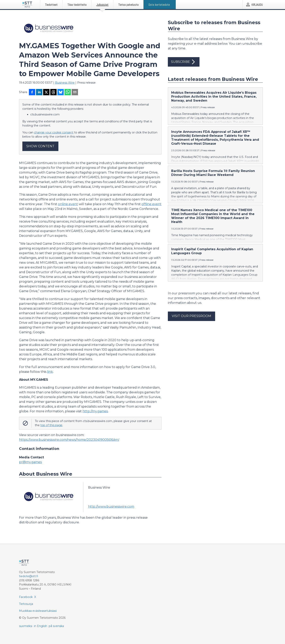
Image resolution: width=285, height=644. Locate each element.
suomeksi (26, 626)
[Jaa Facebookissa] (32, 93)
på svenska (56, 626)
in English (40, 626)
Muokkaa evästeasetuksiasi (38, 611)
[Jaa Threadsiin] (53, 93)
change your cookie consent (54, 132)
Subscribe (184, 62)
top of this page (51, 425)
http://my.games (95, 411)
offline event (152, 204)
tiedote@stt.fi (29, 576)
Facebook (26, 597)
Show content (40, 146)
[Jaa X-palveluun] (46, 93)
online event (68, 204)
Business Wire (65, 83)
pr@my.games (30, 462)
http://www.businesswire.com (111, 507)
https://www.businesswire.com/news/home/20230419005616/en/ (69, 440)
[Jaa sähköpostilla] (75, 93)
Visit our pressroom (191, 316)
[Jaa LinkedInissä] (39, 93)
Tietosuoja (26, 604)
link (50, 372)
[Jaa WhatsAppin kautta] (68, 93)
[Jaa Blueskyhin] (61, 93)
